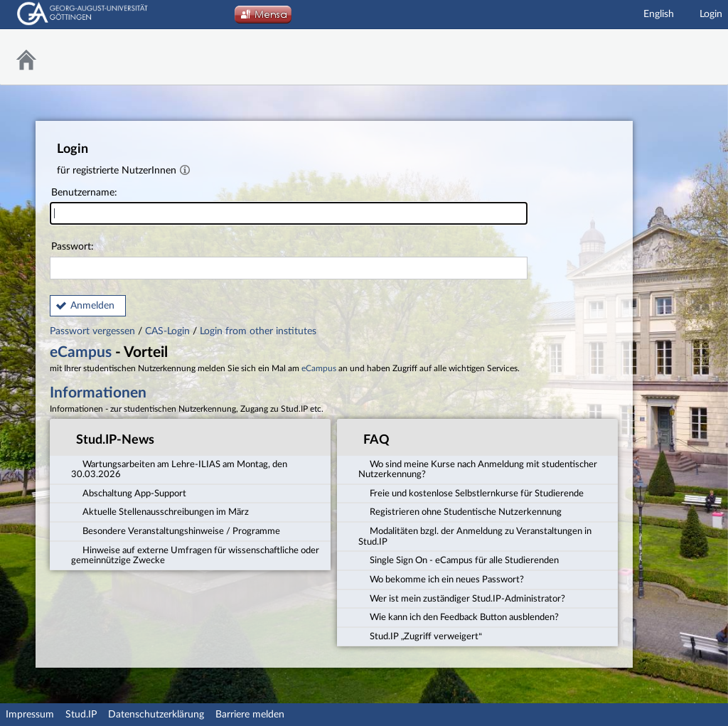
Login (711, 14)
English (659, 14)
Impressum (30, 715)
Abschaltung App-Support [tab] (129, 493)
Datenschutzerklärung (156, 715)
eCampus (81, 352)
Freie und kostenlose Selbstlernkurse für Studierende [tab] (471, 493)
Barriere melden (250, 715)
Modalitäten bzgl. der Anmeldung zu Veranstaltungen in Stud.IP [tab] (475, 536)
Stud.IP (81, 715)
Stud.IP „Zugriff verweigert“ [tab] (420, 636)
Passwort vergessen (94, 331)
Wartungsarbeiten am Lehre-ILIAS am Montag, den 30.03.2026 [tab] (179, 468)
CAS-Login (167, 331)
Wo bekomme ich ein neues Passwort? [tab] (441, 579)
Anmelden (92, 306)
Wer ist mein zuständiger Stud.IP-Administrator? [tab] (462, 598)
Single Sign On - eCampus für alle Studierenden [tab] (459, 560)
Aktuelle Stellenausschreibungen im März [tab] (160, 511)
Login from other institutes (258, 331)
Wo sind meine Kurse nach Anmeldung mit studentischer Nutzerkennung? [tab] (478, 468)
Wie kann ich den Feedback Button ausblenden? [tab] (459, 616)
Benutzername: (289, 207)
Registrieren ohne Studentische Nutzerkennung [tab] (460, 511)
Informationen (98, 393)
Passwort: (289, 261)
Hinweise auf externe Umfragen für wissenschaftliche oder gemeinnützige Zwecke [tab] (195, 555)
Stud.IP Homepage (682, 57)
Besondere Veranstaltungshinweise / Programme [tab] (176, 530)
